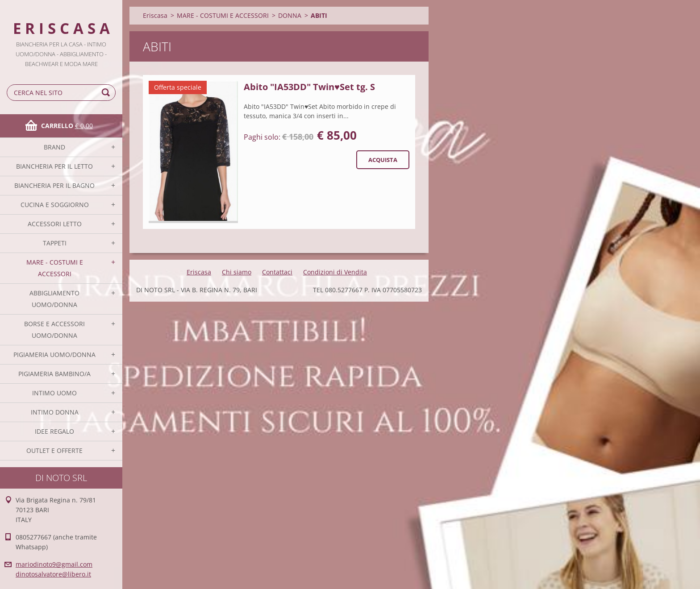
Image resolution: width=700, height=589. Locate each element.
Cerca (107, 93)
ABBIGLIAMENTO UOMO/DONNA (54, 299)
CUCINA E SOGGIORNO (55, 205)
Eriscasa (155, 15)
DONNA (290, 15)
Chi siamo (237, 272)
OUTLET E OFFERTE (54, 450)
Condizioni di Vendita (335, 272)
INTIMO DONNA (55, 412)
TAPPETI (55, 243)
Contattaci (277, 272)
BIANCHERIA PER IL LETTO (54, 166)
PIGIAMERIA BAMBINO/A (54, 374)
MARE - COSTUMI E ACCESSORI (55, 268)
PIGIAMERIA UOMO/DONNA (54, 355)
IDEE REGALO (54, 431)
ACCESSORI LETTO (55, 224)
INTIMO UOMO (54, 393)
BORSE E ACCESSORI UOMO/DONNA (54, 330)
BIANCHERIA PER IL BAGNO (54, 185)
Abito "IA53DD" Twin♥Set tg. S (309, 87)
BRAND (54, 147)
